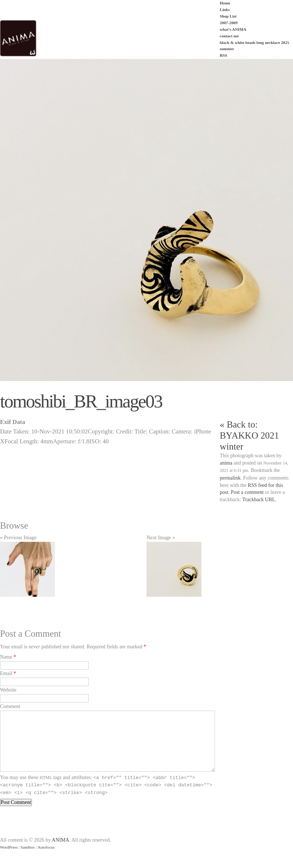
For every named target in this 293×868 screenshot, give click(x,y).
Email (6, 673)
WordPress (9, 847)
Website (8, 690)
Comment (10, 706)
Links (225, 10)
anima (226, 463)
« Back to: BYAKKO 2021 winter (249, 435)
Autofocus (46, 847)
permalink (230, 478)
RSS (224, 55)
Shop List (228, 16)
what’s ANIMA (233, 29)
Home (225, 3)
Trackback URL (259, 500)
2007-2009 (229, 23)
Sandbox (28, 847)
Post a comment (247, 492)
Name (6, 657)
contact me (229, 36)
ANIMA (60, 840)
